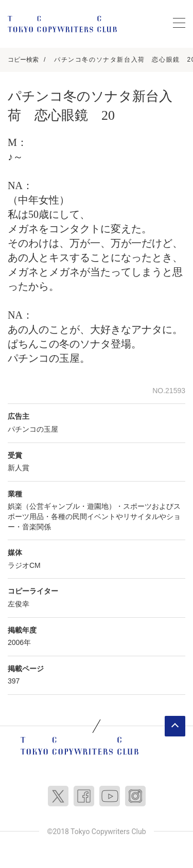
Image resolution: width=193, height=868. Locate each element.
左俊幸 (19, 604)
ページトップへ (175, 726)
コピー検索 (23, 60)
